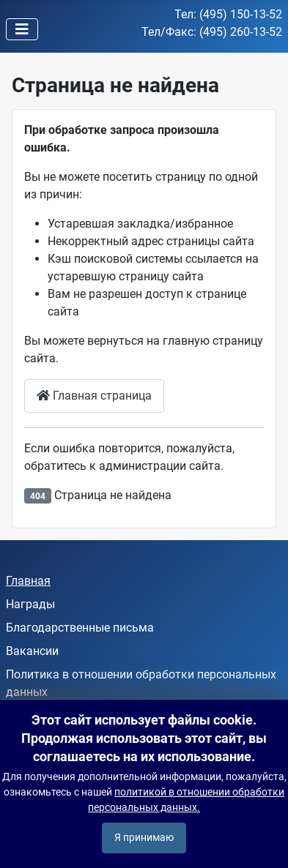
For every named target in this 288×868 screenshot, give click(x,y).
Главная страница (94, 396)
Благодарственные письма (80, 628)
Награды (30, 604)
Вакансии (32, 651)
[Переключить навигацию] (22, 29)
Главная (28, 581)
